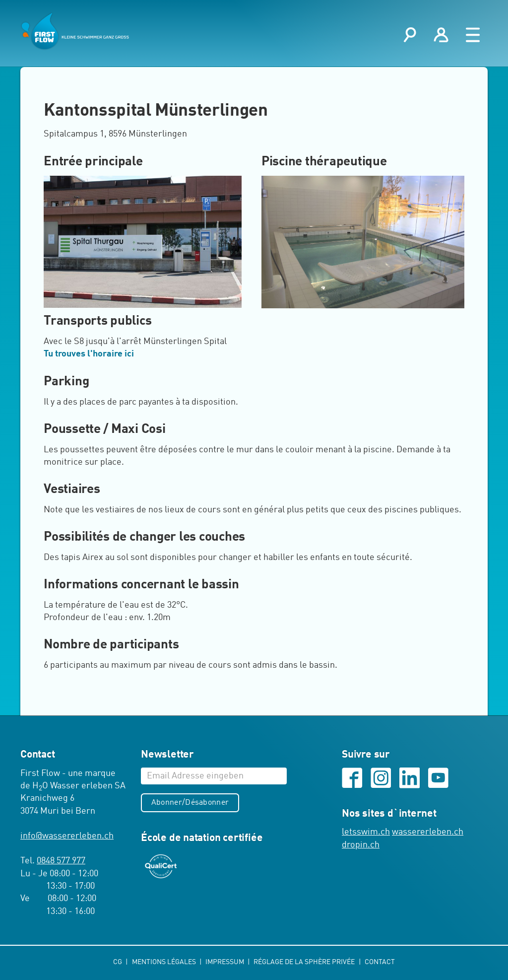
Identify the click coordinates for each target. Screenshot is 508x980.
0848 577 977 (61, 861)
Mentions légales (164, 962)
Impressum (225, 962)
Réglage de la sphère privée (305, 962)
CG (118, 962)
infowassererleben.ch (67, 837)
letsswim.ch (366, 834)
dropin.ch (361, 846)
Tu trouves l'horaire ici (89, 355)
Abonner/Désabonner (190, 803)
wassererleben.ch (428, 834)
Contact (380, 962)
